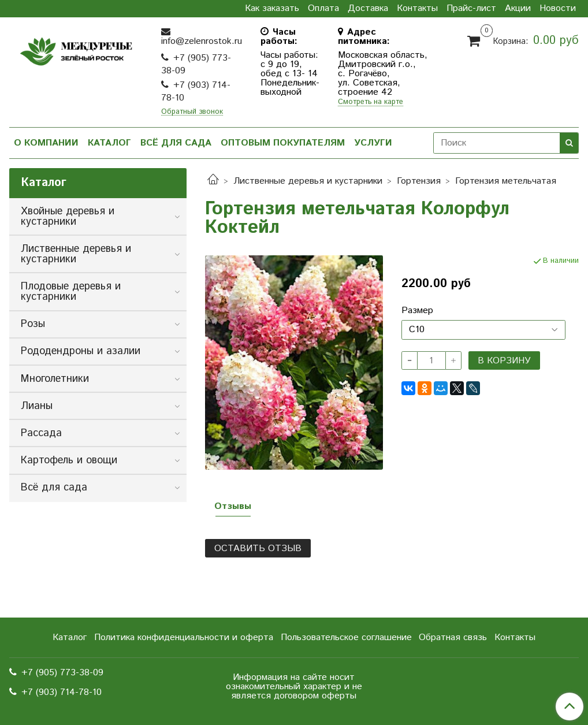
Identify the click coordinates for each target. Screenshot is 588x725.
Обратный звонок (192, 112)
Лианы (37, 406)
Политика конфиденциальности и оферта (184, 637)
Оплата (323, 9)
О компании (46, 143)
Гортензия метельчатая (506, 181)
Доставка (368, 9)
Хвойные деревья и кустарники (68, 217)
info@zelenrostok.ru (202, 41)
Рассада (41, 433)
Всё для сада (176, 143)
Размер (417, 311)
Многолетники (55, 379)
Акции (518, 9)
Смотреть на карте (371, 103)
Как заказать (272, 9)
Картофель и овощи (69, 460)
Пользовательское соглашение (346, 637)
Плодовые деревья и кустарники (71, 292)
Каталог (109, 143)
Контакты (417, 9)
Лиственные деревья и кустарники (308, 181)
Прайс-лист (471, 9)
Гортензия (419, 181)
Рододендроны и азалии (81, 351)
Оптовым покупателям (283, 143)
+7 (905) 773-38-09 (196, 64)
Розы (33, 324)
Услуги (373, 143)
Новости (558, 9)
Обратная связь (453, 637)
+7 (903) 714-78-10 (196, 92)
